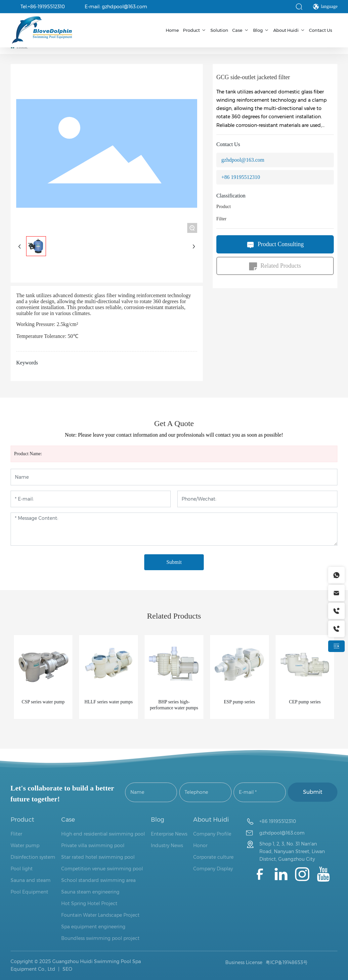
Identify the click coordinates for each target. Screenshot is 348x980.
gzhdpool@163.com (243, 160)
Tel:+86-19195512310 (43, 7)
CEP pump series (305, 702)
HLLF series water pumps (109, 702)
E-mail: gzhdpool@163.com (116, 7)
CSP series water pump (43, 702)
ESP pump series (239, 702)
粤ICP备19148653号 (287, 962)
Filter (221, 219)
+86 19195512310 (241, 177)
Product (224, 207)
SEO (67, 969)
